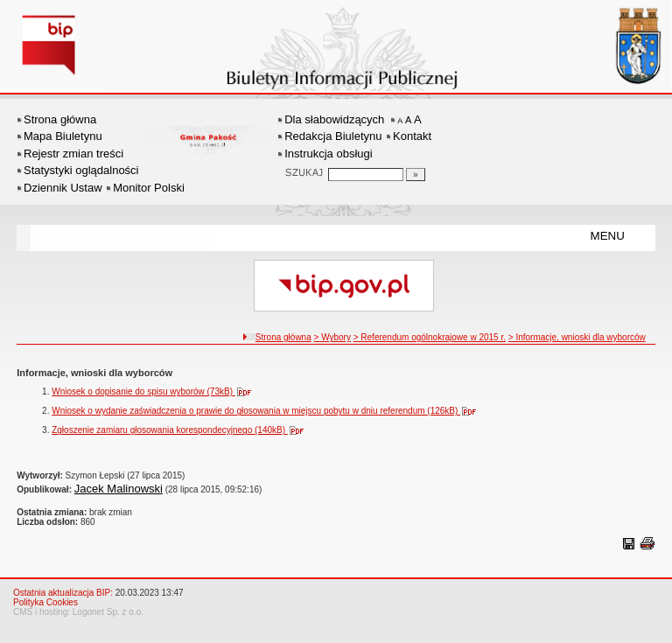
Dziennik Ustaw (63, 188)
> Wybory (332, 337)
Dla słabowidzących (334, 119)
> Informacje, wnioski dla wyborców (577, 337)
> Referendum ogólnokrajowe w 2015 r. (430, 337)
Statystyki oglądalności (81, 170)
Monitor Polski (149, 188)
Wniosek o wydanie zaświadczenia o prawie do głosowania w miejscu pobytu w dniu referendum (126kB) (268, 411)
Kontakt (412, 136)
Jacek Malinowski (119, 489)
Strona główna (60, 119)
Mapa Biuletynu (63, 136)
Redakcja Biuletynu (333, 136)
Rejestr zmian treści (73, 154)
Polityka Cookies (45, 602)
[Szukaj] (416, 175)
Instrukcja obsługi (328, 154)
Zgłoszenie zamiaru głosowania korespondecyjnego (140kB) (182, 430)
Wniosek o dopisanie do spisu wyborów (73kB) (155, 391)
